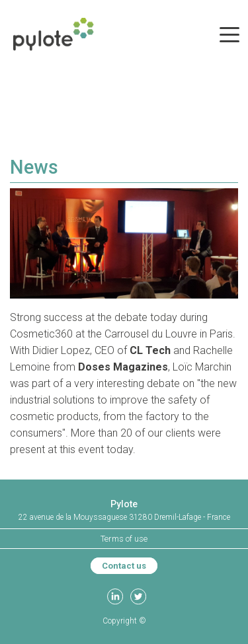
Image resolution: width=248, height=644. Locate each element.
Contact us (124, 566)
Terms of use (124, 539)
